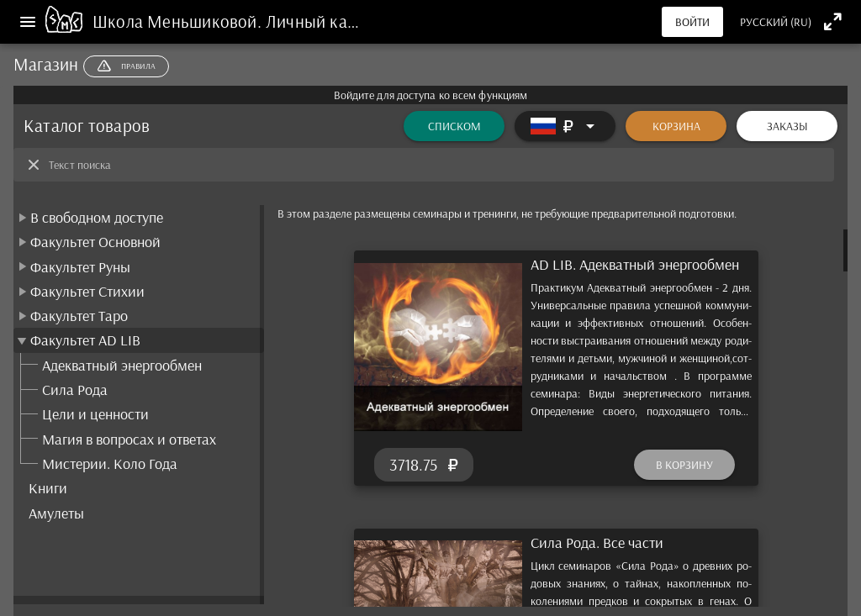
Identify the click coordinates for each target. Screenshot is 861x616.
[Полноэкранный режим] (833, 21)
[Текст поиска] (436, 165)
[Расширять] (565, 126)
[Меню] (28, 22)
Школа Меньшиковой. (179, 21)
